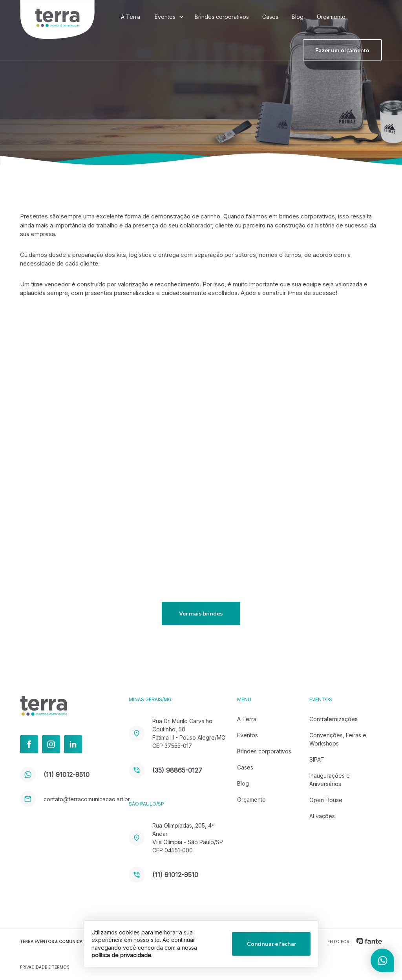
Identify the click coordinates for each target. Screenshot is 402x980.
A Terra (131, 17)
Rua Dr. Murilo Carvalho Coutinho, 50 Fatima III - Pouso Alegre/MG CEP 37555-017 (177, 733)
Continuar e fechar (271, 944)
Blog (298, 17)
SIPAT (317, 759)
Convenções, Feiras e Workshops (338, 739)
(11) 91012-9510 (55, 775)
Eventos (165, 17)
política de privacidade (121, 955)
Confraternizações (333, 719)
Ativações (322, 816)
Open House (326, 800)
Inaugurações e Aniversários (330, 780)
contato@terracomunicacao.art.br (74, 799)
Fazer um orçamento (342, 50)
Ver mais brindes (201, 614)
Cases (270, 17)
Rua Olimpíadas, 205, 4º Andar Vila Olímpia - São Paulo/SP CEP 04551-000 (176, 838)
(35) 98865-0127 (165, 770)
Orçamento (331, 17)
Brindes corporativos (222, 17)
